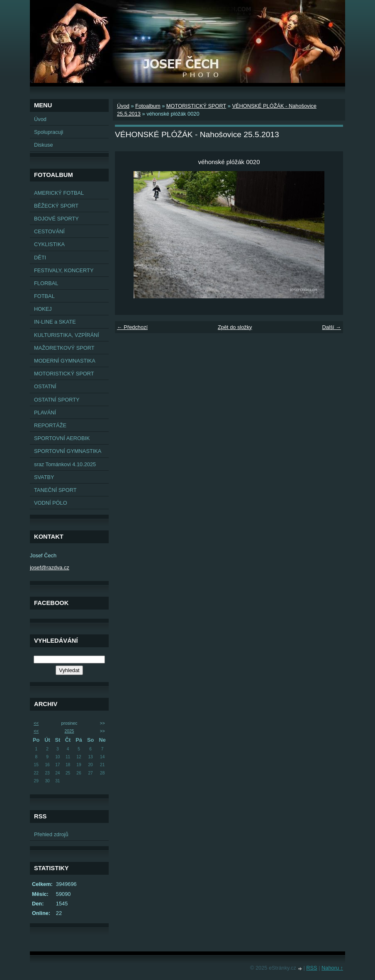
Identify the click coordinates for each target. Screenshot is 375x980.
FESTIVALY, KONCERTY (64, 270)
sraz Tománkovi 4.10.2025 (65, 464)
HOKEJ (43, 309)
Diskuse (44, 145)
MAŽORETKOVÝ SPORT (64, 348)
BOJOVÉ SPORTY (56, 219)
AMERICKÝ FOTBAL (59, 193)
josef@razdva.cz (50, 567)
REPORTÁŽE (50, 425)
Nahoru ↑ (332, 968)
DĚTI (40, 258)
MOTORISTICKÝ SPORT (64, 374)
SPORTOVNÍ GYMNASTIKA (68, 451)
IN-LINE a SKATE (55, 322)
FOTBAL (44, 296)
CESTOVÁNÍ (49, 231)
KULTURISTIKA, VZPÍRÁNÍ (67, 335)
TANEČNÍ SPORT (55, 490)
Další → (331, 327)
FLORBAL (46, 283)
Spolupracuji (49, 132)
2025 (69, 731)
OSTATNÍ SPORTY (57, 400)
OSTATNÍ (45, 386)
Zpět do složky (235, 327)
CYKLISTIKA (49, 244)
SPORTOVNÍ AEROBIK (62, 438)
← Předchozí (132, 327)
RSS (312, 968)
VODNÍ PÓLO (51, 503)
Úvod (40, 119)
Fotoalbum (148, 106)
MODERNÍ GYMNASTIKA (65, 361)
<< (36, 723)
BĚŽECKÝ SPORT (56, 206)
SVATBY (44, 477)
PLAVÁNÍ (45, 413)
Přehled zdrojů (51, 834)
